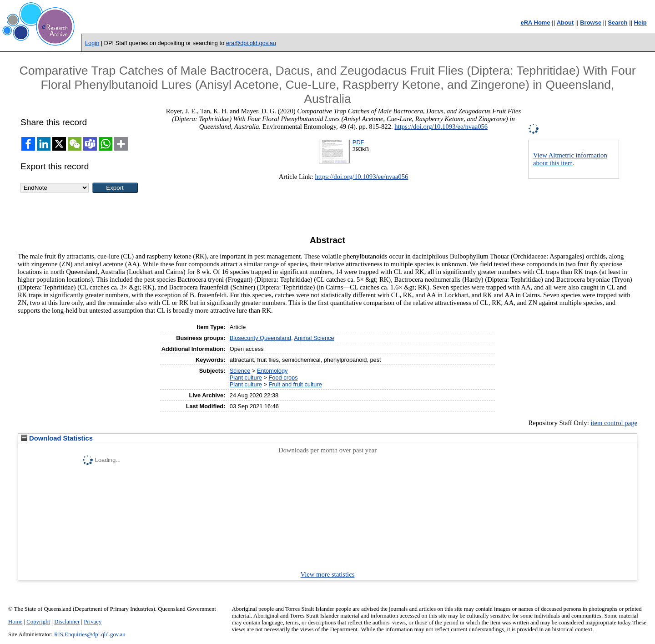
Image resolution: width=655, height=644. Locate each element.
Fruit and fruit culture (295, 384)
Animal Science (314, 338)
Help (640, 23)
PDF (358, 142)
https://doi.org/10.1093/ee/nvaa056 (441, 127)
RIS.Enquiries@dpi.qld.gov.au (90, 634)
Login (92, 43)
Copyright (38, 622)
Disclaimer (67, 622)
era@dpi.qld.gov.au (251, 43)
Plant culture (246, 378)
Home (15, 622)
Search (617, 23)
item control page (614, 423)
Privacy (93, 622)
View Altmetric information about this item (570, 159)
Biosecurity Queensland (260, 338)
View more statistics (328, 574)
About (565, 23)
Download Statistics (57, 438)
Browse (591, 23)
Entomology (272, 371)
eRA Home (535, 23)
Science (240, 371)
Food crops (283, 378)
